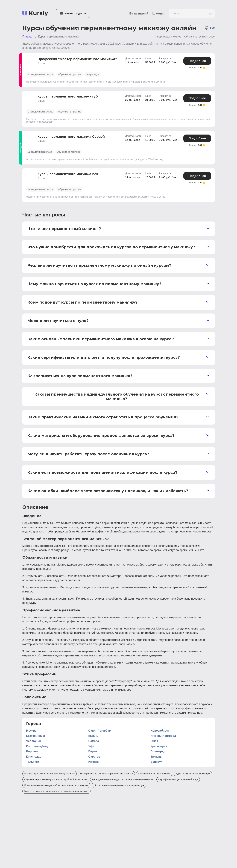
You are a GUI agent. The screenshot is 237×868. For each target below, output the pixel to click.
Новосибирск (160, 731)
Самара (94, 741)
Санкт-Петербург (100, 731)
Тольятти (33, 762)
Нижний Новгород (163, 736)
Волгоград (158, 751)
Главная (28, 37)
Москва (31, 731)
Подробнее (197, 61)
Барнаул (157, 762)
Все (210, 28)
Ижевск (93, 762)
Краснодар (34, 757)
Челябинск (34, 741)
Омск (154, 741)
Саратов (94, 757)
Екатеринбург (36, 736)
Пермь (93, 751)
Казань (93, 736)
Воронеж (32, 751)
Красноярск (159, 746)
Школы (158, 13)
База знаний (139, 13)
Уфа (91, 746)
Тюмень (156, 757)
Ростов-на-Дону (37, 746)
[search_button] (210, 13)
